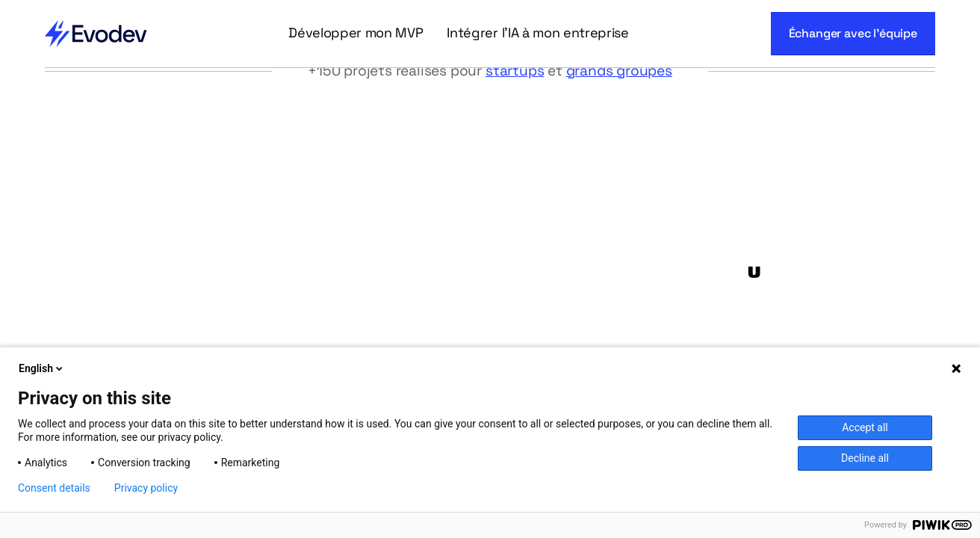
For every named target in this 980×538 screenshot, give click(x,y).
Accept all (865, 427)
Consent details (54, 488)
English (42, 368)
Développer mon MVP (356, 33)
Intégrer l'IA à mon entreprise (537, 33)
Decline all (865, 458)
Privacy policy (146, 488)
